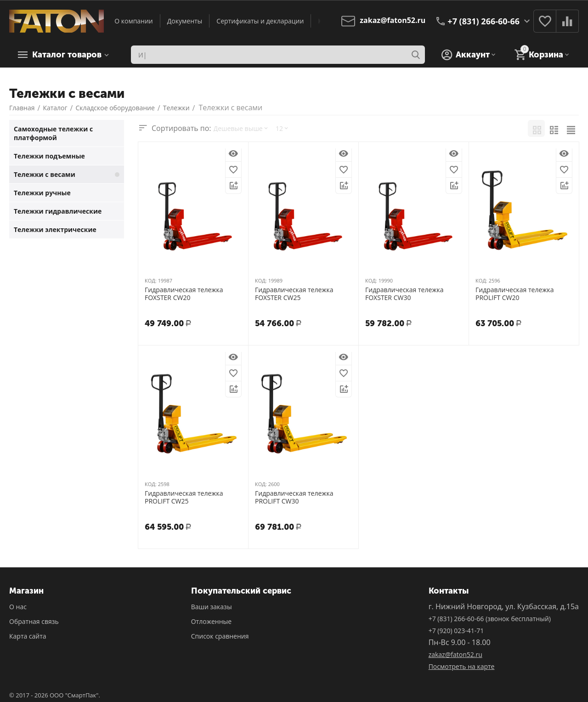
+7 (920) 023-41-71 (456, 631)
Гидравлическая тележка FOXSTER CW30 (404, 294)
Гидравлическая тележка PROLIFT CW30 (294, 498)
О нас (18, 607)
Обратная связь (34, 621)
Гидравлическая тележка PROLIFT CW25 (184, 498)
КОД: (151, 280)
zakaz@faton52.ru (455, 654)
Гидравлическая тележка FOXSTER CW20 (184, 294)
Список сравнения (220, 636)
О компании (134, 21)
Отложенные (211, 621)
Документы (185, 21)
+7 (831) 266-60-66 (483, 21)
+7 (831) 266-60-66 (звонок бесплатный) (490, 619)
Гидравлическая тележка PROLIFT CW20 (515, 294)
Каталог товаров (67, 55)
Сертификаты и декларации (260, 21)
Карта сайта (28, 636)
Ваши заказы (212, 607)
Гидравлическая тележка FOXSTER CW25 (294, 294)
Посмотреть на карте (462, 666)
